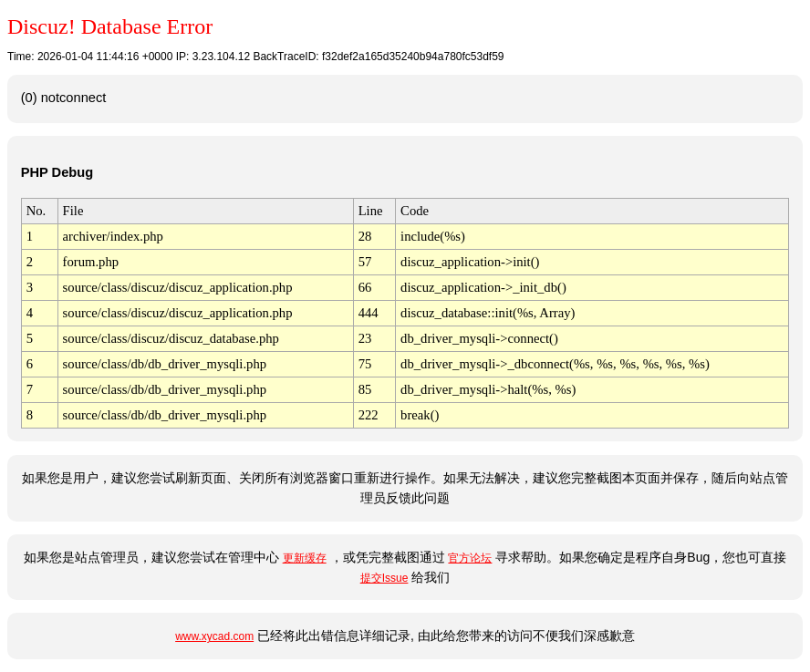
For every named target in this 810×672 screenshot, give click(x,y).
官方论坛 (470, 558)
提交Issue (384, 578)
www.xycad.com (214, 636)
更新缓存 (305, 558)
